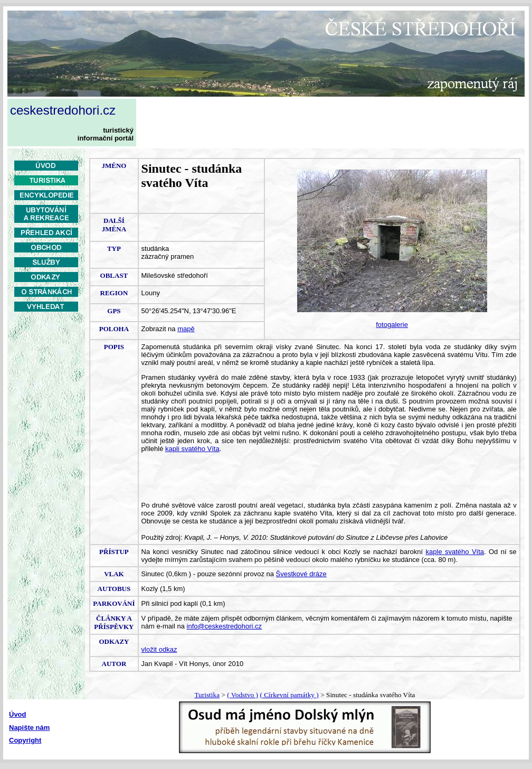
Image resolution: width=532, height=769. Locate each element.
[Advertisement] (46, 389)
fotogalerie (392, 325)
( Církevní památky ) (289, 695)
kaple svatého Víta (455, 552)
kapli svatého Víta (192, 449)
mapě (186, 329)
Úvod (18, 714)
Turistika (207, 695)
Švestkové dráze (301, 574)
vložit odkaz (159, 649)
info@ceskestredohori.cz (225, 626)
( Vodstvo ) (243, 695)
